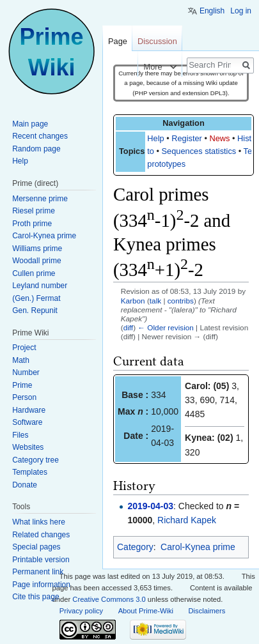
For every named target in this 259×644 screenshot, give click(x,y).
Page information (41, 585)
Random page (36, 149)
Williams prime (37, 249)
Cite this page (35, 597)
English (212, 11)
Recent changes (40, 136)
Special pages (36, 547)
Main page (30, 124)
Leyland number (40, 286)
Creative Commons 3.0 (109, 599)
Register (187, 138)
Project (24, 348)
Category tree (35, 460)
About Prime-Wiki (146, 611)
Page (118, 41)
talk (155, 301)
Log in (241, 11)
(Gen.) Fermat (36, 298)
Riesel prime (34, 211)
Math (21, 360)
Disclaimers (207, 611)
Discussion (157, 41)
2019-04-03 (150, 506)
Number (26, 372)
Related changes (41, 535)
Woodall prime (36, 261)
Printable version (41, 560)
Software (27, 422)
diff (128, 327)
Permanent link (38, 572)
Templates (30, 472)
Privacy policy (81, 611)
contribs (181, 301)
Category (135, 547)
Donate (25, 485)
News (219, 138)
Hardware (29, 410)
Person (24, 397)
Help (155, 138)
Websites (28, 447)
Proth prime (32, 224)
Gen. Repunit (35, 310)
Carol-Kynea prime (198, 547)
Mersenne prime (40, 199)
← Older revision (166, 327)
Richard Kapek (187, 520)
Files (20, 435)
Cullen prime (34, 273)
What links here (39, 522)
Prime (22, 385)
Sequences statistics (199, 151)
